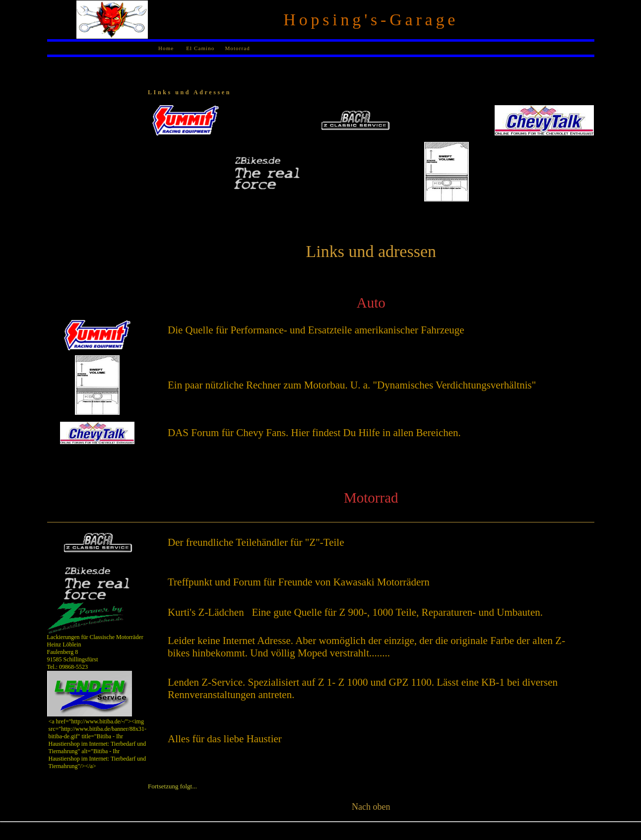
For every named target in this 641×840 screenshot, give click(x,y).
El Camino (199, 48)
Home (166, 48)
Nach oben (371, 807)
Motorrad (237, 48)
